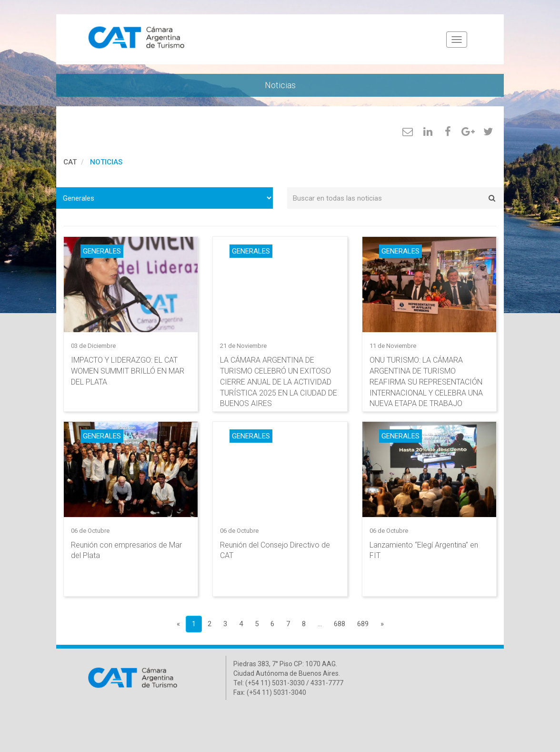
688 (340, 624)
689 (363, 624)
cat (70, 162)
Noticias (106, 162)
